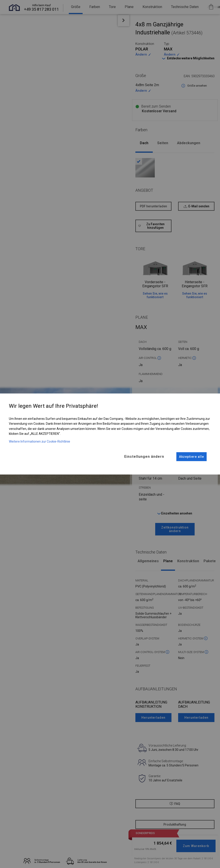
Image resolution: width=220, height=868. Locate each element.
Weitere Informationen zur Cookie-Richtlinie (40, 441)
